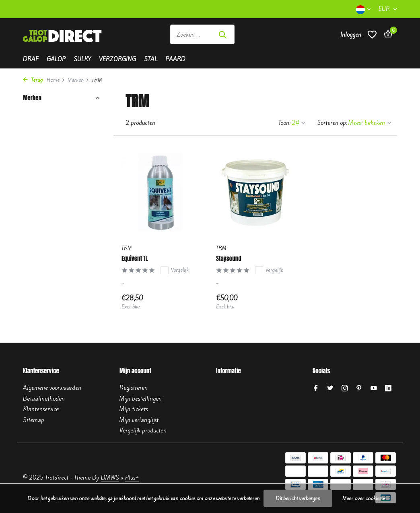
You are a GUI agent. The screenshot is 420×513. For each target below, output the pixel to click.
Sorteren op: (332, 123)
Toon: (284, 123)
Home (56, 80)
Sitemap (34, 420)
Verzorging (117, 59)
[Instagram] (345, 389)
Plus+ (132, 478)
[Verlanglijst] (372, 34)
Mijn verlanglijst (139, 420)
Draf (31, 59)
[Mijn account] (351, 35)
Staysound (229, 259)
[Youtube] (374, 389)
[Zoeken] (202, 34)
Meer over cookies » (364, 498)
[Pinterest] (359, 389)
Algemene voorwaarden (52, 388)
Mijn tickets (134, 409)
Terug (33, 80)
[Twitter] (330, 389)
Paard (175, 59)
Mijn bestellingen (141, 399)
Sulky (82, 59)
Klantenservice (41, 409)
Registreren (134, 388)
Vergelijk (175, 270)
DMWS (110, 478)
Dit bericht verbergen (298, 498)
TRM (127, 248)
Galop (56, 59)
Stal (151, 59)
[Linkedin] (388, 389)
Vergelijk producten (143, 430)
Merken (78, 80)
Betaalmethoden (44, 399)
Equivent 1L (135, 259)
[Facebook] (316, 389)
